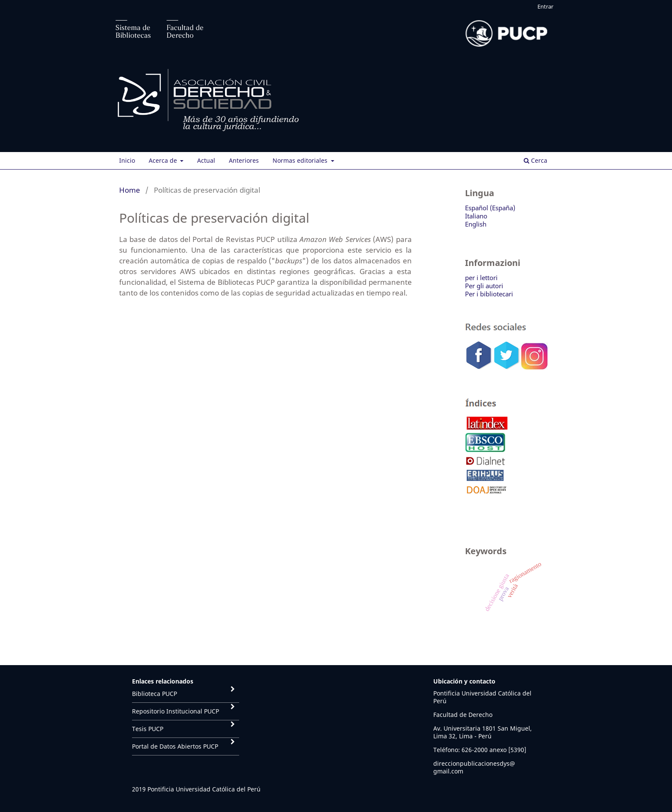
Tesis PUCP (148, 729)
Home (130, 190)
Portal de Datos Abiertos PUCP (175, 746)
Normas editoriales (301, 160)
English (476, 224)
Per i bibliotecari (489, 294)
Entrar (545, 6)
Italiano (476, 216)
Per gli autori (484, 286)
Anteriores (244, 160)
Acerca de (164, 160)
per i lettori (481, 278)
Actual (206, 160)
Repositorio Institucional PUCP (175, 711)
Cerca (535, 160)
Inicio (127, 160)
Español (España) (490, 208)
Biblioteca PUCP (154, 694)
